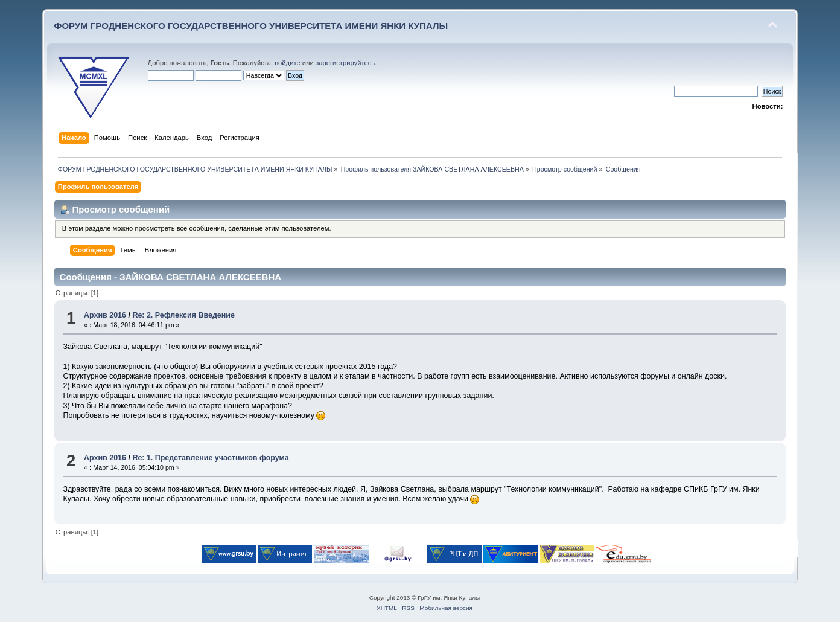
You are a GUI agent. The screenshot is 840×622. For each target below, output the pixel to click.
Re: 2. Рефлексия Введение (183, 315)
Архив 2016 (105, 315)
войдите (287, 63)
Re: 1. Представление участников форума (210, 458)
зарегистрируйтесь (345, 63)
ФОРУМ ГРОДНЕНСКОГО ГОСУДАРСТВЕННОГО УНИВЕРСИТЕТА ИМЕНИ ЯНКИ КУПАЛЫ (251, 26)
